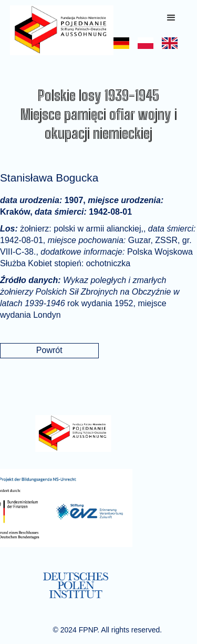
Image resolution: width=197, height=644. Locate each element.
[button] (171, 18)
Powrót (49, 350)
